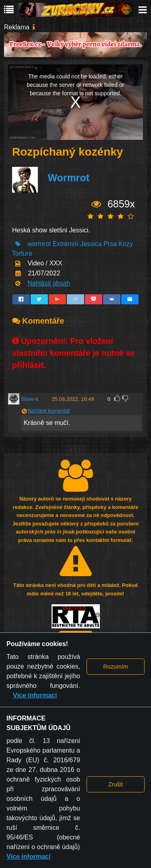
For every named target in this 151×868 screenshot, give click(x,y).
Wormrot (68, 178)
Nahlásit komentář (49, 411)
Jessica (91, 244)
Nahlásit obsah (49, 283)
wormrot (39, 244)
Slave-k (30, 399)
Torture (22, 253)
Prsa (110, 244)
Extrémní (66, 244)
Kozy (126, 244)
